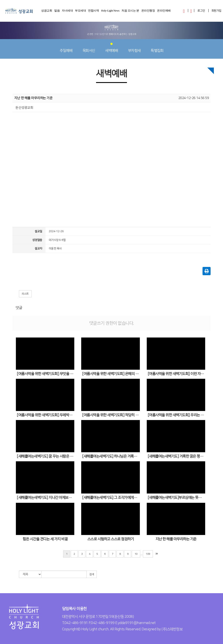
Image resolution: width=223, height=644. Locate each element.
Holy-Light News (110, 12)
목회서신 (89, 48)
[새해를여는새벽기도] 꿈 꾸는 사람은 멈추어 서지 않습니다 (46, 456)
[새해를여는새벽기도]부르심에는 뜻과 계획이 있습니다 (177, 498)
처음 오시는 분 (130, 12)
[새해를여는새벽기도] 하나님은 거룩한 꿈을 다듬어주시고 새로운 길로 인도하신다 (111, 456)
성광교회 (47, 12)
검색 (92, 574)
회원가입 (216, 11)
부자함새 (134, 48)
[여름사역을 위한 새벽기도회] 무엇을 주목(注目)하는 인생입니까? (46, 374)
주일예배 (66, 48)
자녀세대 (67, 12)
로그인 (201, 11)
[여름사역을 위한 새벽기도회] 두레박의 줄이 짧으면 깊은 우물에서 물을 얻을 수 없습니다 (46, 415)
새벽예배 (111, 48)
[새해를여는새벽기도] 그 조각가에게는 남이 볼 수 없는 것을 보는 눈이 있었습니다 (111, 498)
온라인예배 (164, 12)
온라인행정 (148, 12)
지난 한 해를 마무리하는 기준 (176, 539)
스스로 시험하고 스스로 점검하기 (111, 539)
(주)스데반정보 (172, 629)
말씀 (57, 12)
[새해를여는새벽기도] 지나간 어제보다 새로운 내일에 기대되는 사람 (46, 498)
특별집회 (157, 48)
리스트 (25, 294)
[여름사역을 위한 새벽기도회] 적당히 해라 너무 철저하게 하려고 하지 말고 (111, 415)
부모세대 (80, 12)
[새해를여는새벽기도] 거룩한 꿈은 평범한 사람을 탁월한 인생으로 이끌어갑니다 (177, 456)
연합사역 (93, 12)
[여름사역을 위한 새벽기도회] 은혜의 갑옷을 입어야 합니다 (111, 374)
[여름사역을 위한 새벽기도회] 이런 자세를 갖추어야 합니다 (177, 374)
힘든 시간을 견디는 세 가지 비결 (45, 539)
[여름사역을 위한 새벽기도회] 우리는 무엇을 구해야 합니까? (177, 415)
